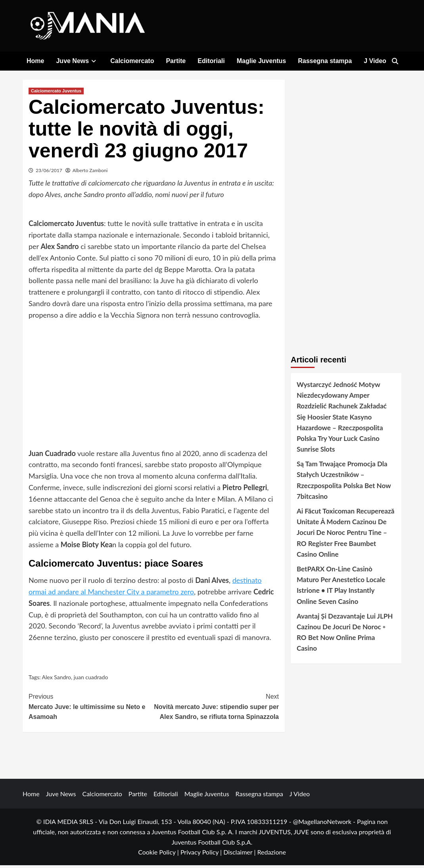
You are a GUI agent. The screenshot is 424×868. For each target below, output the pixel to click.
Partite (176, 61)
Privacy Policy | (202, 855)
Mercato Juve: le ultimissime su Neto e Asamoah (91, 709)
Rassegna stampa (325, 61)
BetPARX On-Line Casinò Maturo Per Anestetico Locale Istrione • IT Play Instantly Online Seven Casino (341, 588)
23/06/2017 (49, 173)
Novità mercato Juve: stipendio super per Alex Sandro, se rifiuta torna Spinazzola (217, 709)
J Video (375, 61)
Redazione (271, 855)
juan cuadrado (91, 680)
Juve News (77, 61)
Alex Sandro (57, 680)
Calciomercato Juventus (56, 94)
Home (35, 61)
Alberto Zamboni (90, 173)
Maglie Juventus (261, 61)
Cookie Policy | (159, 855)
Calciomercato (132, 61)
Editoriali (211, 61)
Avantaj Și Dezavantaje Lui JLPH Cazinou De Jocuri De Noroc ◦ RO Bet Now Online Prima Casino (345, 635)
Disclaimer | (240, 855)
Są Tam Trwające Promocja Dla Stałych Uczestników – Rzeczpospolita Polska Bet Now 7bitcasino (344, 483)
